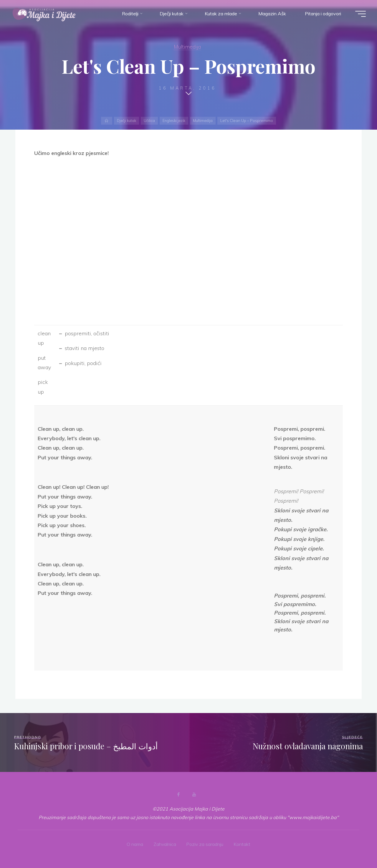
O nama (135, 844)
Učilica (149, 121)
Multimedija (187, 47)
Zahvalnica (165, 844)
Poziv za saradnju (205, 844)
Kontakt (243, 844)
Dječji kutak (125, 121)
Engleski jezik (174, 121)
